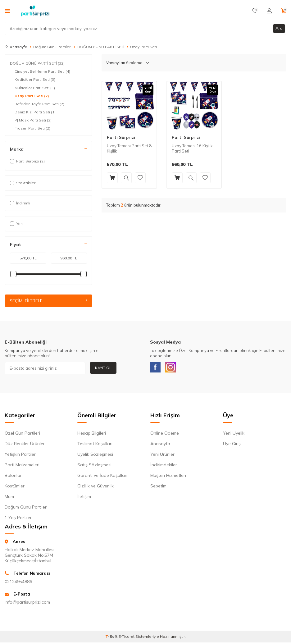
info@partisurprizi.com (27, 604)
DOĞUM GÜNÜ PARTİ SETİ (101, 47)
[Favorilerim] (255, 11)
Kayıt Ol (103, 368)
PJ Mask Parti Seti (33, 120)
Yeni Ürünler (162, 456)
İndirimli (20, 203)
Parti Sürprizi (121, 137)
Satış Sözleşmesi (94, 466)
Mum (9, 498)
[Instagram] (173, 368)
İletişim (84, 498)
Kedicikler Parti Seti (35, 80)
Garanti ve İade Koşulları (102, 477)
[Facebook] (156, 368)
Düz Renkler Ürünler (25, 445)
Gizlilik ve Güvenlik (95, 487)
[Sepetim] (284, 11)
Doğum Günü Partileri (52, 47)
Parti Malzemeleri (22, 466)
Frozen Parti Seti (32, 128)
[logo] (35, 11)
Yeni (17, 224)
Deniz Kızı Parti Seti (35, 112)
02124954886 (18, 583)
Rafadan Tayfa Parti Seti (39, 104)
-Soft (112, 638)
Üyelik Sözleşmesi (95, 456)
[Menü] (7, 11)
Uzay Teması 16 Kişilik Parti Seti (192, 148)
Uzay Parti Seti (32, 96)
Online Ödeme (165, 435)
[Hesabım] (269, 11)
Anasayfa (16, 47)
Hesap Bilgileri (92, 435)
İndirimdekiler (164, 466)
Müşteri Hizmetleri (168, 477)
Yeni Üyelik (234, 435)
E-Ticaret (127, 638)
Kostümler (15, 487)
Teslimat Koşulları (95, 445)
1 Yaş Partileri (19, 519)
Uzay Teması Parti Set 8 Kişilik (129, 148)
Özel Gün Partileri (22, 435)
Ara (279, 28)
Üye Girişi (232, 445)
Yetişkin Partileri (21, 456)
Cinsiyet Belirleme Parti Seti (42, 71)
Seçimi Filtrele (48, 301)
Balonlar (13, 477)
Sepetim (158, 487)
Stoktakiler (23, 183)
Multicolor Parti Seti (35, 88)
